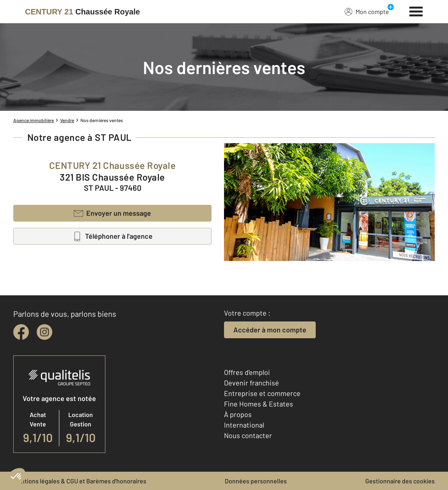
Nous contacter (248, 435)
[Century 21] (83, 12)
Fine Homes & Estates (259, 404)
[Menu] (416, 11)
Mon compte (367, 11)
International (244, 425)
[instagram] (44, 332)
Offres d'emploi (247, 372)
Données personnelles (256, 481)
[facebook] (21, 332)
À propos (238, 414)
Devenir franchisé (252, 383)
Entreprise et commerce (262, 393)
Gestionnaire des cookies (400, 481)
